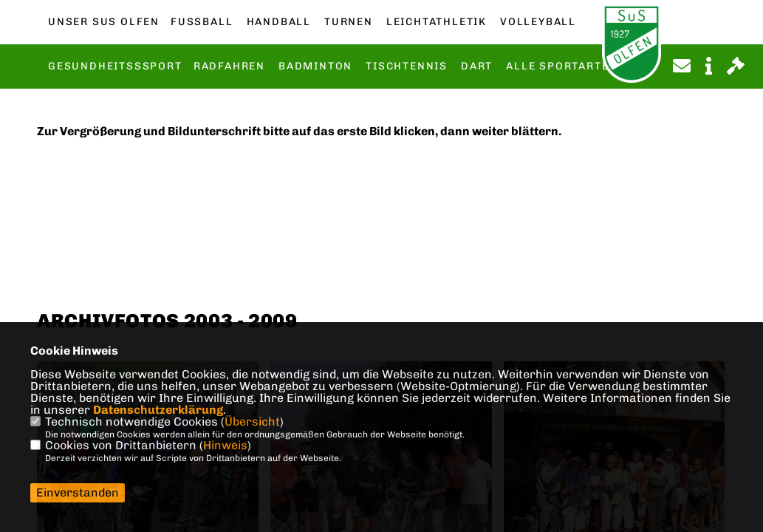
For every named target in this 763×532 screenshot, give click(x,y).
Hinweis (225, 445)
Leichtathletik (437, 22)
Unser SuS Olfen (104, 22)
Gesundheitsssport (115, 66)
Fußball (202, 22)
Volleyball (538, 22)
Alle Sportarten (562, 66)
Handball (279, 22)
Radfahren (229, 66)
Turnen (349, 22)
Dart (477, 66)
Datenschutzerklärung (158, 410)
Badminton (315, 66)
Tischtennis (407, 66)
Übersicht (252, 422)
